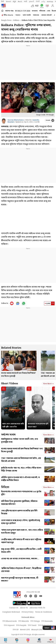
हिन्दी (3, 2)
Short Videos (10, 384)
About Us (24, 608)
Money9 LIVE (37, 630)
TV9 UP (16, 630)
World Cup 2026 (23, 11)
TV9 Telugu (35, 621)
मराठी (25, 2)
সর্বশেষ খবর (9, 11)
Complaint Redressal (11, 612)
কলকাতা (35, 11)
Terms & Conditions (44, 612)
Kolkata (16, 20)
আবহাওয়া (36, 15)
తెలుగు (20, 2)
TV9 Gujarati (9, 625)
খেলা (48, 11)
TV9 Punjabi (21, 625)
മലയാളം (50, 2)
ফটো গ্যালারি (27, 15)
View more (48, 384)
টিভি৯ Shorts (8, 15)
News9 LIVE (25, 630)
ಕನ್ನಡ (14, 2)
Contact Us (14, 608)
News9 (8, 2)
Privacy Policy (28, 612)
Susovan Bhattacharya (16, 120)
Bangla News (6, 20)
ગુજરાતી (31, 2)
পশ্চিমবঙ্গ (42, 11)
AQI (37, 6)
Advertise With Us (37, 608)
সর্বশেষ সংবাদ (8, 435)
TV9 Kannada (47, 621)
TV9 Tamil (32, 625)
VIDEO (18, 15)
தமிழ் (43, 2)
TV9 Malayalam (45, 625)
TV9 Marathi (24, 621)
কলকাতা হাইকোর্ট (47, 15)
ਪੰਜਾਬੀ (38, 2)
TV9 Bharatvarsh (10, 621)
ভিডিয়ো (5, 487)
